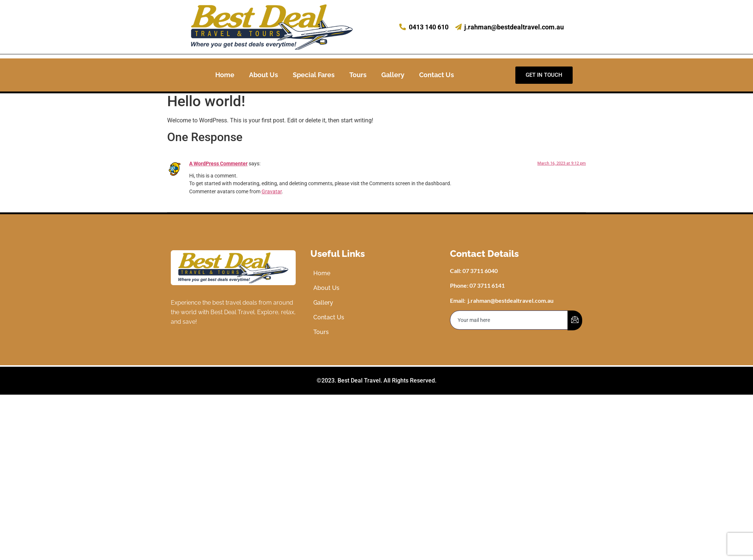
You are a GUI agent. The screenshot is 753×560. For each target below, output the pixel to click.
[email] (509, 320)
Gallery (393, 75)
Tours (358, 75)
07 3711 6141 (487, 285)
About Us (264, 75)
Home (225, 75)
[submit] (575, 320)
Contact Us (437, 75)
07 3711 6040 (480, 271)
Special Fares (314, 75)
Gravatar (272, 192)
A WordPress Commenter (218, 164)
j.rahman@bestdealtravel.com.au (511, 300)
